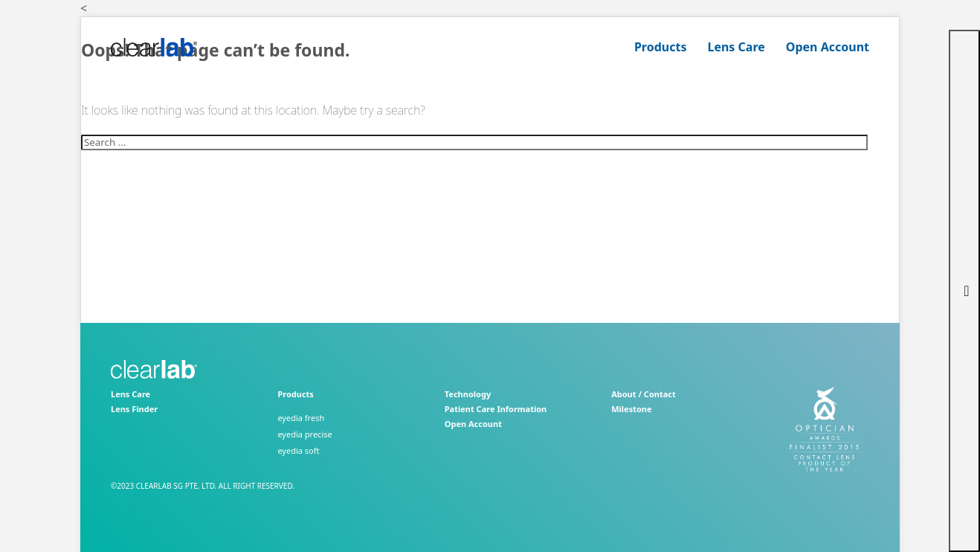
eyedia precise (304, 434)
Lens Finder (134, 409)
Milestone (631, 409)
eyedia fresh (301, 418)
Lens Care (736, 47)
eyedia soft (298, 450)
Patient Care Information (496, 409)
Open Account (828, 47)
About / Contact (644, 394)
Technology (468, 394)
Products (661, 47)
